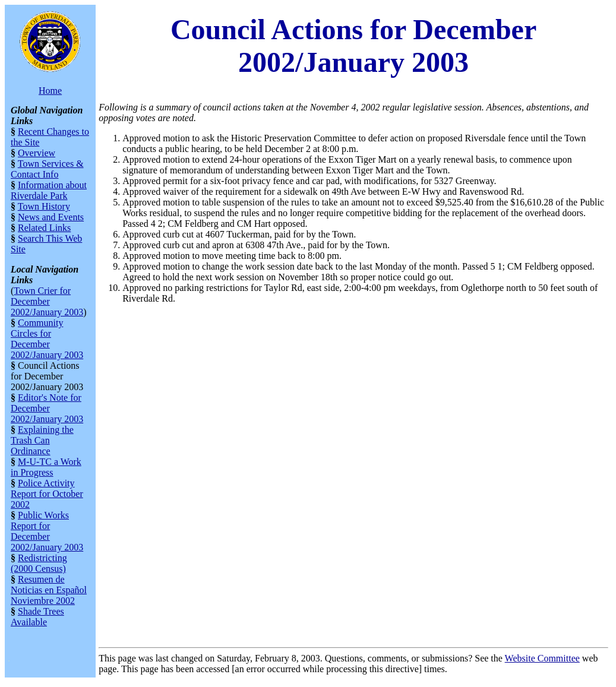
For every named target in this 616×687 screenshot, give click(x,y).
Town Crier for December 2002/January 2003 (47, 301)
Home (50, 91)
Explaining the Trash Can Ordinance (42, 440)
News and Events (51, 217)
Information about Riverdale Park (49, 190)
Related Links (44, 228)
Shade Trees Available (37, 617)
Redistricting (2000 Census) (39, 563)
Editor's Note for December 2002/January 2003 (47, 408)
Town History (44, 206)
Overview (37, 153)
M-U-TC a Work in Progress (46, 467)
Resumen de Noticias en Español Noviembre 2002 (49, 590)
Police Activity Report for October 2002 (47, 494)
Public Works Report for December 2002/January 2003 (47, 531)
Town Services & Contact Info (47, 169)
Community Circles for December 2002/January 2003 (47, 339)
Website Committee (542, 658)
